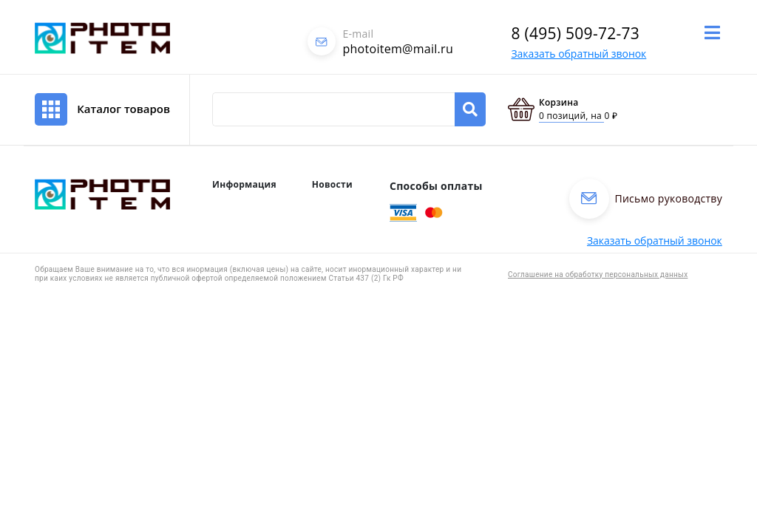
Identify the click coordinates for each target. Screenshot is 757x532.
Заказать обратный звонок (578, 54)
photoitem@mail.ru (398, 49)
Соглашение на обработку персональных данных (598, 274)
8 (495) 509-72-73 (575, 33)
